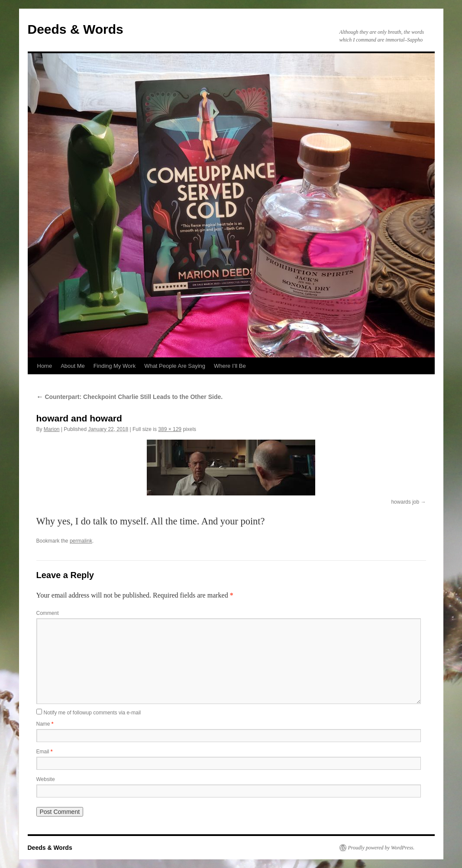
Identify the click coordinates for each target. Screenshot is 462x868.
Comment (48, 613)
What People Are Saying (175, 366)
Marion (52, 429)
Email (45, 752)
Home (45, 366)
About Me (73, 366)
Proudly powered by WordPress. (381, 848)
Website (46, 779)
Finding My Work (115, 366)
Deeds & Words (76, 29)
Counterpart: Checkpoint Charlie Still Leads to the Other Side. (130, 397)
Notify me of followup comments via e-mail (92, 713)
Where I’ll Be (230, 366)
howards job (405, 502)
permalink (81, 541)
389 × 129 (170, 429)
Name (45, 724)
